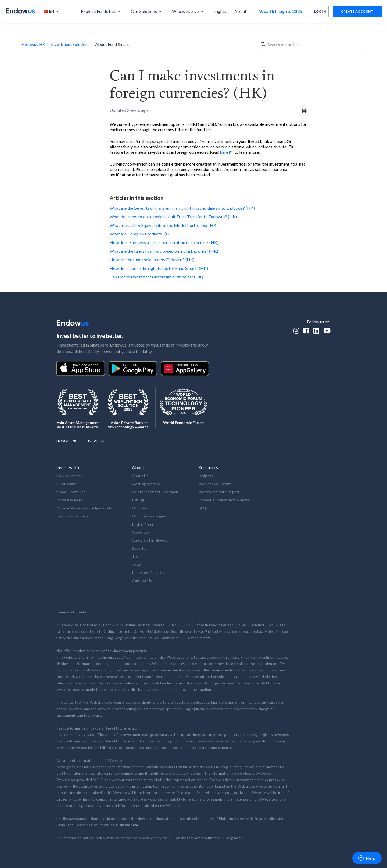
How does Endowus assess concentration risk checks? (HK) (164, 242)
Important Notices (148, 572)
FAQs (203, 508)
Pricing (138, 500)
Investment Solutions (70, 44)
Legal (137, 564)
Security (139, 548)
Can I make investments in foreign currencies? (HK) (156, 277)
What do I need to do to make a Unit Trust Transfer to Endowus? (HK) (173, 217)
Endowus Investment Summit (224, 500)
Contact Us (142, 581)
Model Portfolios (71, 492)
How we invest (69, 476)
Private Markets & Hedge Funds (84, 508)
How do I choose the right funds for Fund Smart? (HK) (159, 268)
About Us (140, 476)
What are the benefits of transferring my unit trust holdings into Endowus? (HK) (182, 208)
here (224, 152)
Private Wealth (70, 500)
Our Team (141, 508)
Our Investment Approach (155, 492)
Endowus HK (33, 44)
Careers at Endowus (150, 540)
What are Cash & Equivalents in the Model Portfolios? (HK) (164, 225)
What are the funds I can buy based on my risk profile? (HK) (164, 251)
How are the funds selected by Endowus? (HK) (152, 260)
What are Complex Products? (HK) (142, 234)
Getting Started (146, 484)
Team (137, 556)
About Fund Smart (112, 44)
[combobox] (311, 44)
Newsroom (141, 532)
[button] (54, 11)
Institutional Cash (72, 516)
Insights (206, 476)
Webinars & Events (215, 484)
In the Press (143, 524)
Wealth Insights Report (219, 492)
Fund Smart (66, 484)
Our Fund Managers (149, 516)
